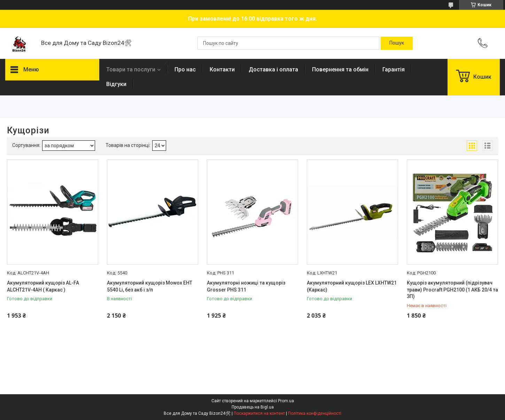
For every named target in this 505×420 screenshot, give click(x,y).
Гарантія (394, 69)
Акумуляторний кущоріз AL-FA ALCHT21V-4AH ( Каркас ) (43, 286)
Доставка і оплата (273, 69)
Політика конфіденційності (315, 413)
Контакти (222, 69)
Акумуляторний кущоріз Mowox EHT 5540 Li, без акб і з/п (150, 286)
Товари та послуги (131, 69)
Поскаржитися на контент (259, 413)
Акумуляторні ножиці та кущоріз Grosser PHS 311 (246, 286)
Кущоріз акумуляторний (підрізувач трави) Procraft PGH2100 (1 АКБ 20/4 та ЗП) (452, 290)
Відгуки (116, 84)
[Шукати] (397, 43)
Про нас (185, 69)
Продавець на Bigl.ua (253, 407)
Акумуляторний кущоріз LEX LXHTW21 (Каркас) (352, 286)
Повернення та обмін (340, 69)
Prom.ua (286, 401)
